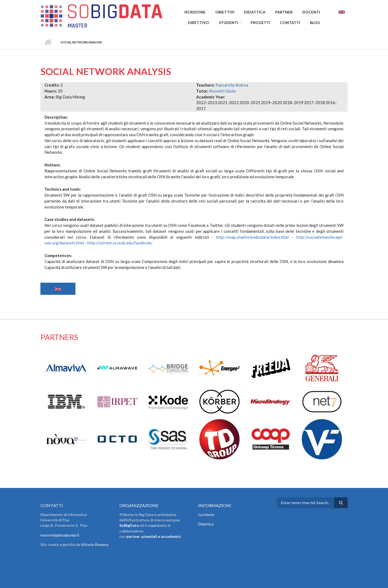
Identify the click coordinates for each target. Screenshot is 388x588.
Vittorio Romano (95, 544)
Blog (315, 23)
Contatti (290, 23)
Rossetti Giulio (223, 91)
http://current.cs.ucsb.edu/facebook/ (120, 243)
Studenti (228, 23)
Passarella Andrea (232, 85)
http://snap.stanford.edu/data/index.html (252, 237)
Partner (284, 12)
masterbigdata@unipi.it (60, 535)
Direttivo (199, 23)
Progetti (260, 23)
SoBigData (129, 525)
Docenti (311, 12)
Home (48, 42)
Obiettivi (225, 12)
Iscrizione (195, 12)
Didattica (255, 12)
